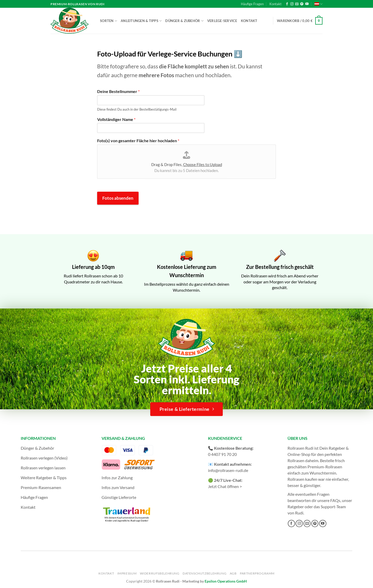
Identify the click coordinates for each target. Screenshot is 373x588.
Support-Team (333, 507)
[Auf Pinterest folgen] (302, 4)
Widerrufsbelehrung (160, 573)
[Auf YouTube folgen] (307, 4)
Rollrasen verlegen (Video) (44, 458)
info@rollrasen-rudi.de (228, 470)
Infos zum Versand (118, 487)
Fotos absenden (118, 198)
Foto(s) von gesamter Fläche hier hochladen (138, 141)
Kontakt (275, 4)
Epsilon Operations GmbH (226, 581)
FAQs (335, 500)
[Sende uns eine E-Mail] (297, 4)
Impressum (127, 573)
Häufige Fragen (252, 4)
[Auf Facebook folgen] (287, 4)
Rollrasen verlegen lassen (43, 468)
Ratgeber (296, 507)
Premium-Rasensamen (41, 487)
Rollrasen (296, 460)
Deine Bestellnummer (118, 91)
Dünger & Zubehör (184, 21)
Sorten (109, 21)
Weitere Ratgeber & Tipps (44, 478)
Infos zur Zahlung (117, 478)
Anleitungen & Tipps (141, 21)
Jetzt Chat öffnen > (225, 486)
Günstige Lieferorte (119, 497)
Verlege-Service (222, 21)
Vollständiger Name (116, 119)
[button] (300, 21)
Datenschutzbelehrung (205, 573)
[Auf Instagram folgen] (292, 4)
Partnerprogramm (257, 573)
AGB (233, 573)
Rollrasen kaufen (302, 479)
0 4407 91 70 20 (222, 454)
